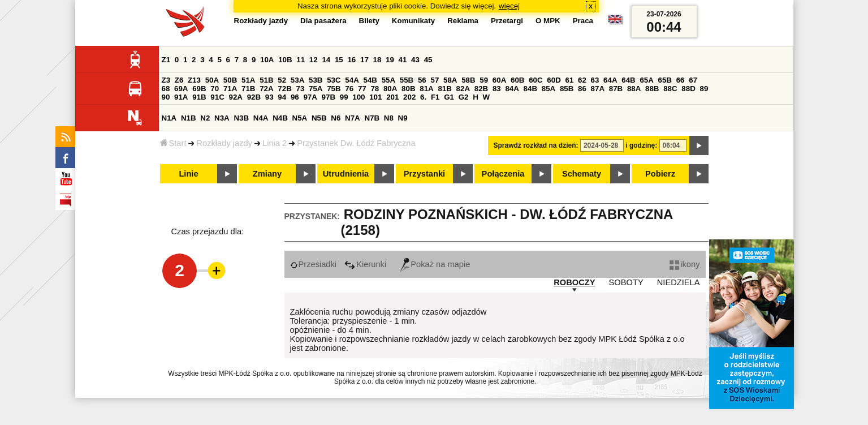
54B (370, 80)
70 (215, 89)
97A (310, 97)
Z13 (194, 80)
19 (390, 60)
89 (704, 89)
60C (536, 80)
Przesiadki (314, 264)
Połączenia (503, 174)
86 (582, 89)
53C (334, 80)
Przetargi (507, 21)
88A (634, 89)
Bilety (369, 21)
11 (301, 60)
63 (595, 80)
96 (295, 97)
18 (377, 60)
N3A (222, 118)
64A (610, 80)
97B (329, 97)
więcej (509, 6)
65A (646, 80)
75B (334, 89)
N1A (169, 118)
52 (282, 80)
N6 (336, 118)
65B (665, 80)
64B (628, 80)
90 (166, 97)
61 (569, 80)
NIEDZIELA (679, 282)
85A (549, 89)
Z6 (179, 80)
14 (326, 60)
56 (422, 80)
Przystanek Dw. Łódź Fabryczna (356, 143)
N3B (241, 118)
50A (212, 80)
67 (693, 80)
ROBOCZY (574, 282)
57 (435, 80)
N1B (189, 118)
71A (230, 89)
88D (688, 89)
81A (426, 89)
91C (217, 97)
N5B (319, 118)
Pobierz (660, 174)
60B (517, 80)
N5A (300, 118)
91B (199, 97)
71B (248, 89)
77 (362, 89)
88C (670, 89)
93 (269, 97)
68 (166, 89)
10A (267, 60)
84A (512, 89)
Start (173, 143)
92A (236, 97)
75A (316, 89)
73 (301, 89)
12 (314, 60)
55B (407, 80)
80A (390, 89)
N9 (403, 118)
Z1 (166, 60)
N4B (280, 118)
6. (423, 97)
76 (349, 89)
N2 (205, 118)
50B (230, 80)
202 (409, 97)
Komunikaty (413, 21)
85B (567, 89)
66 (681, 80)
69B (199, 89)
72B (284, 89)
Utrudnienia (346, 174)
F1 (435, 97)
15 (339, 60)
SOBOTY (626, 282)
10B (285, 60)
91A (181, 97)
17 (364, 60)
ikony (685, 264)
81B (444, 89)
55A (388, 80)
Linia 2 (275, 143)
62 (582, 80)
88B (652, 89)
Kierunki (365, 264)
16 (351, 60)
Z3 (166, 80)
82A (463, 89)
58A (450, 80)
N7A (353, 118)
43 (415, 60)
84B (530, 89)
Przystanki (424, 174)
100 (359, 97)
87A (598, 89)
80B (408, 89)
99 (344, 97)
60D (554, 80)
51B (266, 80)
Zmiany (267, 174)
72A (266, 89)
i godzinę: (641, 145)
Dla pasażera (323, 21)
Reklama (463, 21)
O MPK (548, 21)
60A (499, 80)
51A (248, 80)
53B (316, 80)
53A (297, 80)
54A (352, 80)
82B (481, 89)
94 (282, 97)
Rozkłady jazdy (224, 143)
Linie (188, 174)
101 (375, 97)
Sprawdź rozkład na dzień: (536, 145)
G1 (449, 97)
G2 (464, 97)
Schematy (582, 174)
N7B (372, 118)
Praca (583, 21)
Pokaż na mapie (435, 264)
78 (375, 89)
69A (181, 89)
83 (497, 89)
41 (403, 60)
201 (392, 97)
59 (484, 80)
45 (428, 60)
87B (616, 89)
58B (468, 80)
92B (254, 97)
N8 (389, 118)
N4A (261, 118)
